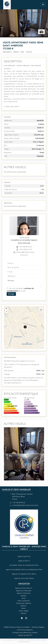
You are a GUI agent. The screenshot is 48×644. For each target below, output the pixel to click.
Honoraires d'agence (25, 630)
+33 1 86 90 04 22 (25, 247)
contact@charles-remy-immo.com (25, 505)
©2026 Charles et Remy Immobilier (17, 627)
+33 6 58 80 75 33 (25, 249)
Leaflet (42, 348)
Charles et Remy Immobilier (16, 489)
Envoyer (11, 294)
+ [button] (6, 309)
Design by (25, 635)
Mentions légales (38, 627)
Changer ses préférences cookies (25, 632)
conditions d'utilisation (41, 640)
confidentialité (30, 640)
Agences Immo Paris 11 (7, 5)
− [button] (6, 312)
